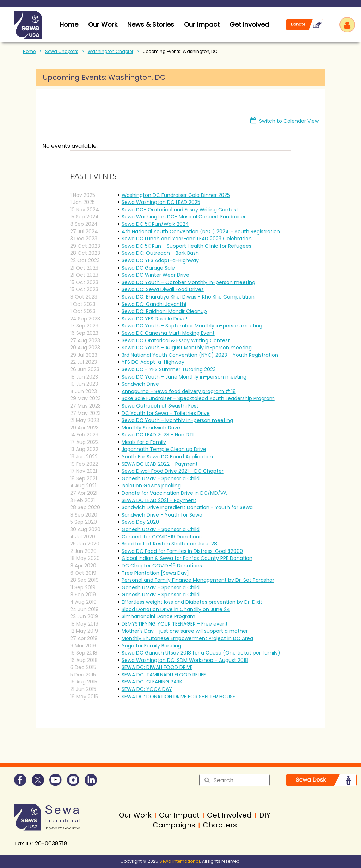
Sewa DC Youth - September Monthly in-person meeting (192, 326)
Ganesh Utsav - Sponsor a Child (161, 478)
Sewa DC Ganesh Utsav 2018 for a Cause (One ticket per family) (201, 653)
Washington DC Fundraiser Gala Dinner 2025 (176, 195)
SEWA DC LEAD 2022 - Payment (160, 464)
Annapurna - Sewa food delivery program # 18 (179, 391)
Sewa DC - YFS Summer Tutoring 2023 (169, 369)
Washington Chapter (111, 51)
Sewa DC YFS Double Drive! (154, 319)
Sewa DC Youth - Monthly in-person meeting (177, 420)
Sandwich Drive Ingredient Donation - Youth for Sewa (187, 507)
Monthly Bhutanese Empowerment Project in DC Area (187, 638)
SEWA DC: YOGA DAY (147, 689)
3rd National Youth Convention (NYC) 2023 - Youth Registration (200, 355)
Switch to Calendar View (289, 121)
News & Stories (151, 25)
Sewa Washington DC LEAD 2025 (161, 202)
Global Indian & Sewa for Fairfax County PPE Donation (187, 558)
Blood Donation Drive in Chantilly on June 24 (176, 609)
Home (29, 51)
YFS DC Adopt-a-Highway (153, 362)
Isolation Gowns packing (151, 486)
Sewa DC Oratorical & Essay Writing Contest (176, 340)
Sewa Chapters (62, 51)
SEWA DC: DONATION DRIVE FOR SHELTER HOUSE (178, 697)
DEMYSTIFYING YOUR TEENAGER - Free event (175, 624)
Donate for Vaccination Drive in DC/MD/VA (174, 493)
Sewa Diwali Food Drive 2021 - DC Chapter (173, 471)
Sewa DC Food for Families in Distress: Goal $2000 (182, 551)
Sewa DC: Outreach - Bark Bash (160, 253)
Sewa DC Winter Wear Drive (155, 275)
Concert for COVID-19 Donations (162, 537)
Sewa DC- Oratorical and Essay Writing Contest (180, 210)
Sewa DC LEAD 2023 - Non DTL (158, 435)
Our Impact (202, 25)
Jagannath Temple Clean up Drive (164, 449)
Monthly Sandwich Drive (151, 428)
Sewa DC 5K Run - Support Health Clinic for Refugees (186, 246)
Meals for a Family (144, 442)
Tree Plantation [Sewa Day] (155, 573)
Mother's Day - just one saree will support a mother (185, 631)
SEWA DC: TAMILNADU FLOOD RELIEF (164, 675)
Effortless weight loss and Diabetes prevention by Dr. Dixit (192, 602)
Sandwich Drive (140, 384)
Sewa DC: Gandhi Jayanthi (154, 304)
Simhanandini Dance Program (158, 616)
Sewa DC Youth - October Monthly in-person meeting (188, 282)
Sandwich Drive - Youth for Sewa (162, 515)
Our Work (103, 25)
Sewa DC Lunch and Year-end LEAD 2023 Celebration (187, 239)
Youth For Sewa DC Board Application (167, 457)
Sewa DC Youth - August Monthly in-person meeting (187, 348)
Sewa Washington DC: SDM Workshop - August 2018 (185, 660)
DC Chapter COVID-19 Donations (162, 566)
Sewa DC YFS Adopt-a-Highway (160, 260)
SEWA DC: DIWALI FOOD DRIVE (157, 667)
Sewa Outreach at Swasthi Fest (160, 406)
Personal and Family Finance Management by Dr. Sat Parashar (198, 580)
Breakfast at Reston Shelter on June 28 (169, 544)
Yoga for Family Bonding (151, 646)
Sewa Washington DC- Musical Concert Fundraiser (184, 217)
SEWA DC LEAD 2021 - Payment (159, 500)
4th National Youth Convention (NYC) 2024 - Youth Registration (201, 231)
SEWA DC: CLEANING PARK (152, 682)
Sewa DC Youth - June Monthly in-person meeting (184, 377)
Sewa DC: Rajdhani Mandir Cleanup (164, 311)
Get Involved (249, 25)
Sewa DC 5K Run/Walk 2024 (155, 224)
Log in (347, 25)
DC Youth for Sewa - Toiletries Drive (166, 413)
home (69, 25)
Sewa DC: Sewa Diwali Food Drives (163, 289)
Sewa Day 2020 (140, 522)
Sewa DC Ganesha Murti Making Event (168, 333)
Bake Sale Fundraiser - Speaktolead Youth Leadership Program (198, 398)
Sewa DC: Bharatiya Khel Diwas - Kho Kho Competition (188, 297)
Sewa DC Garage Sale (148, 268)
